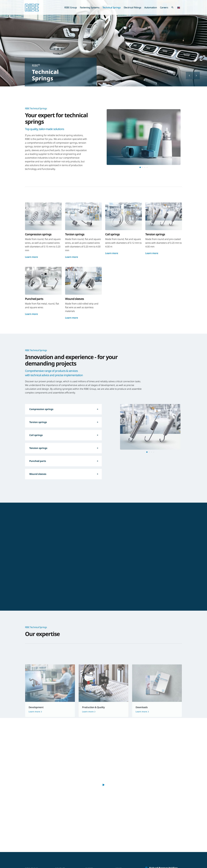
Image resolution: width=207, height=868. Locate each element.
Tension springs (38, 448)
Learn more (31, 257)
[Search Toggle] (172, 7)
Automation (151, 7)
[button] (179, 7)
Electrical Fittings (133, 7)
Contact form (63, 841)
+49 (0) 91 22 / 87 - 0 (160, 852)
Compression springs (41, 409)
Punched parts (38, 461)
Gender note (123, 841)
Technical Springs (112, 7)
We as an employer (96, 841)
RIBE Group (71, 7)
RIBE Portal (122, 845)
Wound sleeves (38, 474)
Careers (164, 7)
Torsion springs (38, 422)
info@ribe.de (156, 856)
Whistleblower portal (127, 849)
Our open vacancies (97, 845)
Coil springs (36, 435)
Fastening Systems (90, 7)
